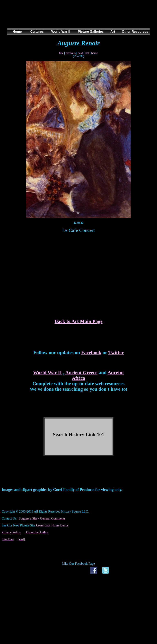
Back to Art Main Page (79, 321)
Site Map (8, 539)
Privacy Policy (11, 532)
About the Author (37, 532)
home (95, 53)
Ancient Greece (81, 372)
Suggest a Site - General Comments (42, 518)
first (61, 53)
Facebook (91, 352)
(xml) (21, 539)
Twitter (116, 352)
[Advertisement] (78, 18)
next (80, 53)
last (87, 53)
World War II (47, 372)
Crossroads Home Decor (52, 525)
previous (71, 53)
